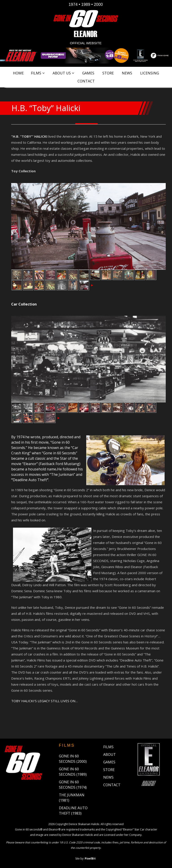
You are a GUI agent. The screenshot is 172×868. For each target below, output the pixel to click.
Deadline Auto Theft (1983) (73, 811)
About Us (62, 73)
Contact (86, 81)
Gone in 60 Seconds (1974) (73, 785)
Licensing (150, 73)
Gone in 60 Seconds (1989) (73, 772)
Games (88, 73)
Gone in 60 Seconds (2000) (73, 759)
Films (36, 73)
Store (108, 73)
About (110, 754)
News (127, 73)
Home (18, 73)
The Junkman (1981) (72, 798)
